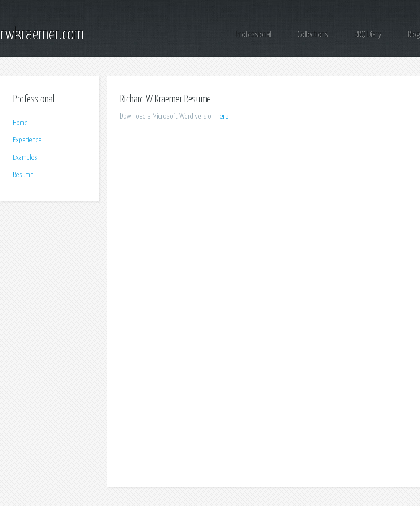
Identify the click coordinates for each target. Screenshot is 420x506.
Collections (313, 35)
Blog (414, 35)
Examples (25, 158)
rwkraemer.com (42, 35)
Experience (27, 140)
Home (20, 123)
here (222, 116)
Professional (254, 35)
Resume (23, 175)
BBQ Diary (368, 35)
